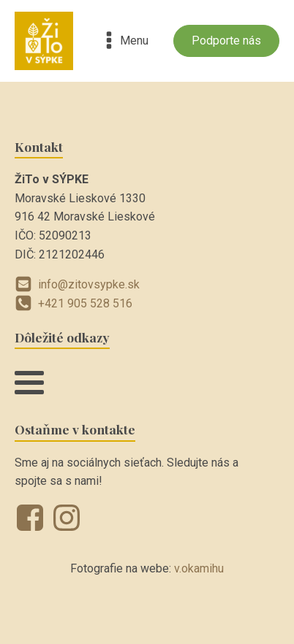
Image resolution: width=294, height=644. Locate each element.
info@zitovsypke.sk (89, 284)
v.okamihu (199, 568)
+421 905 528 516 (85, 303)
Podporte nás (226, 41)
